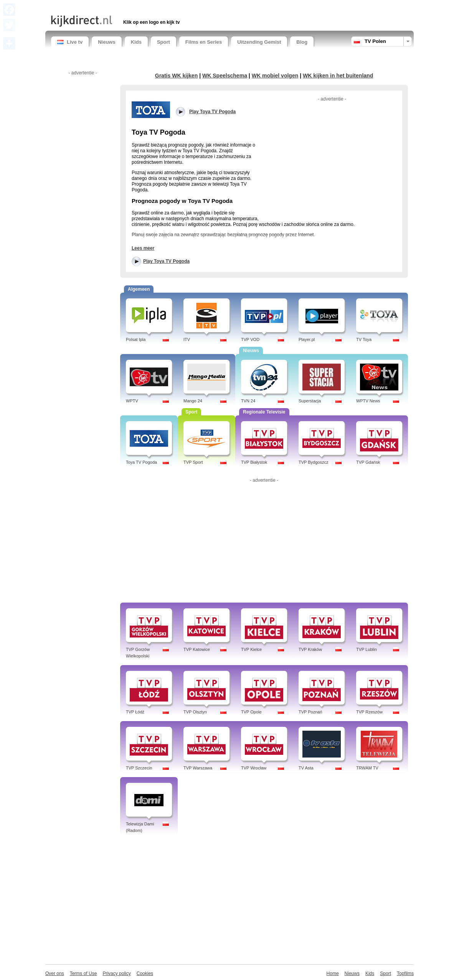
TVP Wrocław (254, 768)
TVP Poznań (310, 712)
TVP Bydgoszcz (313, 462)
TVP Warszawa (198, 768)
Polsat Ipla (136, 339)
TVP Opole (251, 712)
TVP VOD (250, 339)
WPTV (132, 401)
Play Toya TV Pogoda (166, 261)
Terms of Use (83, 973)
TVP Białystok (254, 462)
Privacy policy (116, 973)
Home (333, 973)
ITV (187, 339)
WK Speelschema (225, 76)
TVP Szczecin (139, 768)
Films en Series (204, 42)
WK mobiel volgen (275, 76)
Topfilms (405, 973)
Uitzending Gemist (259, 42)
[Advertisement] (141, 7)
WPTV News (368, 401)
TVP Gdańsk (368, 462)
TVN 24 (248, 401)
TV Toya (364, 339)
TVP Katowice (197, 649)
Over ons (55, 973)
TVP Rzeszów (369, 712)
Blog (302, 42)
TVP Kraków (310, 649)
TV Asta (306, 768)
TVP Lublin (367, 649)
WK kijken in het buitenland (338, 76)
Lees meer (143, 248)
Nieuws (107, 42)
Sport (163, 42)
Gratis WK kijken (177, 76)
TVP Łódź (135, 712)
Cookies (145, 973)
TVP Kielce (251, 649)
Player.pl (307, 339)
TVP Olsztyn (195, 712)
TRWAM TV (367, 768)
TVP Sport (193, 462)
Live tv (70, 42)
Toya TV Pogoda (141, 462)
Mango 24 (193, 401)
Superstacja (310, 401)
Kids (136, 42)
